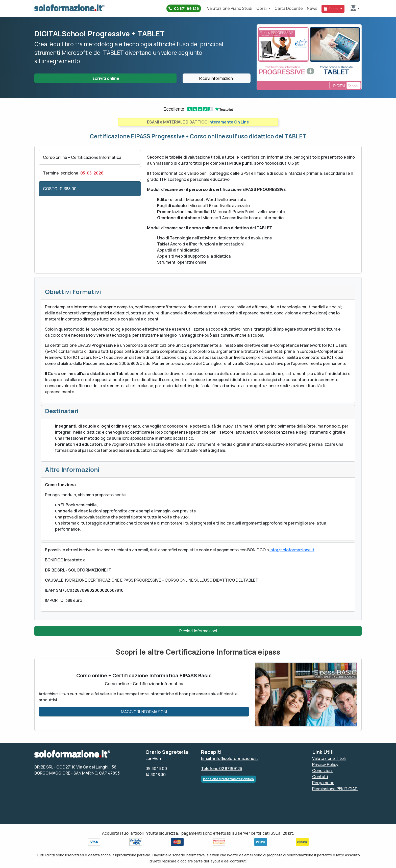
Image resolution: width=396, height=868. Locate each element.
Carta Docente (289, 8)
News (312, 8)
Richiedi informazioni (198, 631)
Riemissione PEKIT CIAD (335, 789)
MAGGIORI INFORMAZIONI (144, 712)
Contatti (320, 777)
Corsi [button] (262, 8)
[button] (355, 8)
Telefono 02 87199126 (222, 768)
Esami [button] (331, 9)
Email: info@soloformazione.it (230, 758)
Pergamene (323, 783)
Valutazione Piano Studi (230, 8)
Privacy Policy (325, 764)
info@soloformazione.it (292, 550)
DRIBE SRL (44, 767)
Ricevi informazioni (216, 78)
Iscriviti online (105, 78)
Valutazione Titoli (329, 758)
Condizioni (322, 771)
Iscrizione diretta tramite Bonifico (228, 779)
